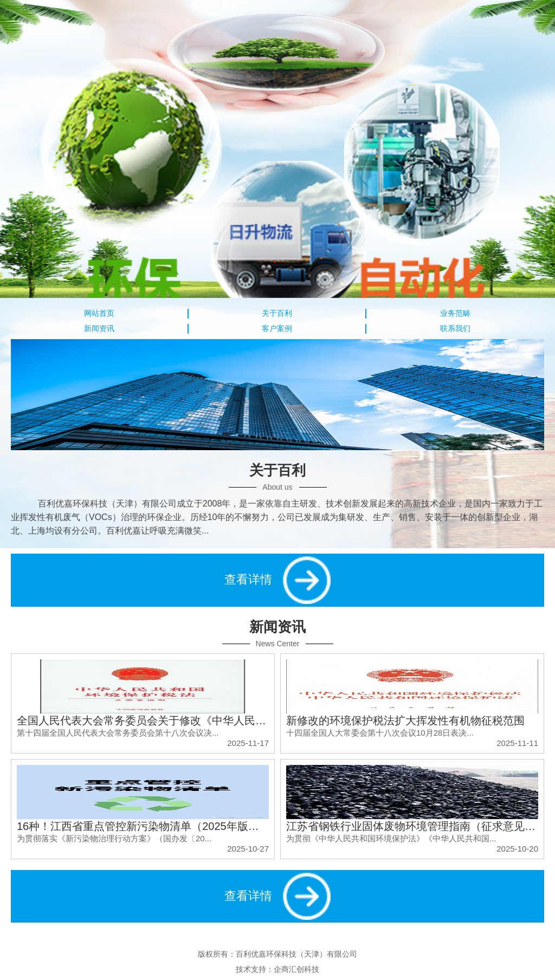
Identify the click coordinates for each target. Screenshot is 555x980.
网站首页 (99, 313)
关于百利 (277, 313)
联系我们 (455, 328)
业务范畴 (455, 313)
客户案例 (277, 328)
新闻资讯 (99, 328)
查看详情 (277, 580)
